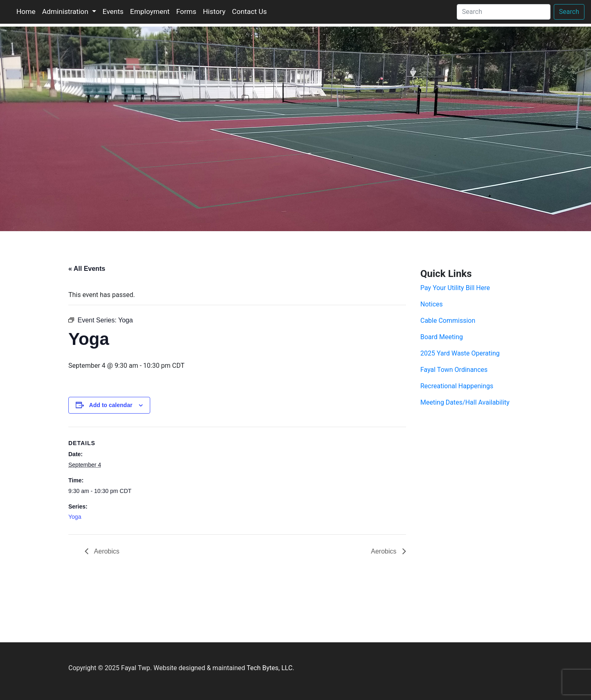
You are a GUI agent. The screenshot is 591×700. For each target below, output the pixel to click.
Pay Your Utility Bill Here (455, 288)
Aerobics (106, 551)
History (214, 11)
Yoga (75, 517)
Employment (150, 11)
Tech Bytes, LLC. (270, 668)
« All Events (87, 269)
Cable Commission (448, 321)
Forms (186, 11)
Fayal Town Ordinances (454, 370)
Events (113, 11)
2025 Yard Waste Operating (460, 353)
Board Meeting (442, 337)
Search (569, 12)
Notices (432, 304)
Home (26, 11)
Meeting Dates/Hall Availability (465, 402)
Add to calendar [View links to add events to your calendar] (111, 405)
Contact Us (249, 11)
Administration (66, 11)
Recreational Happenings (457, 386)
